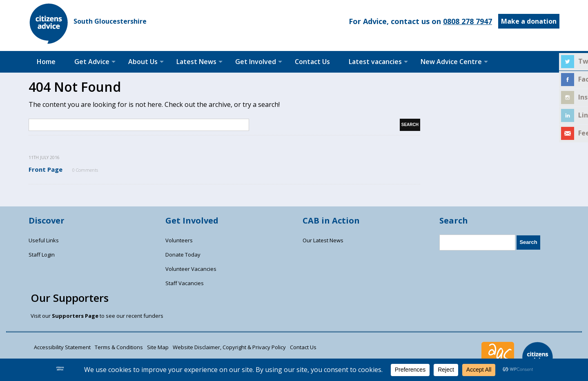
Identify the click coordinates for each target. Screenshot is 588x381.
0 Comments (85, 170)
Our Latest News (323, 240)
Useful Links (44, 240)
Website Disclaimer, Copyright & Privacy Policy (229, 347)
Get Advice (92, 62)
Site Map (158, 347)
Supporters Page (75, 316)
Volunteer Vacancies (191, 269)
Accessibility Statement (62, 347)
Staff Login (42, 255)
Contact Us (312, 62)
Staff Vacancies (185, 283)
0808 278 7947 (468, 21)
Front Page (46, 169)
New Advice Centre (451, 62)
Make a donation (529, 21)
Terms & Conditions (119, 347)
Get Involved (256, 62)
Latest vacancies (375, 62)
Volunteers (179, 240)
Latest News (196, 62)
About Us (143, 62)
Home (46, 62)
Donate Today (183, 255)
